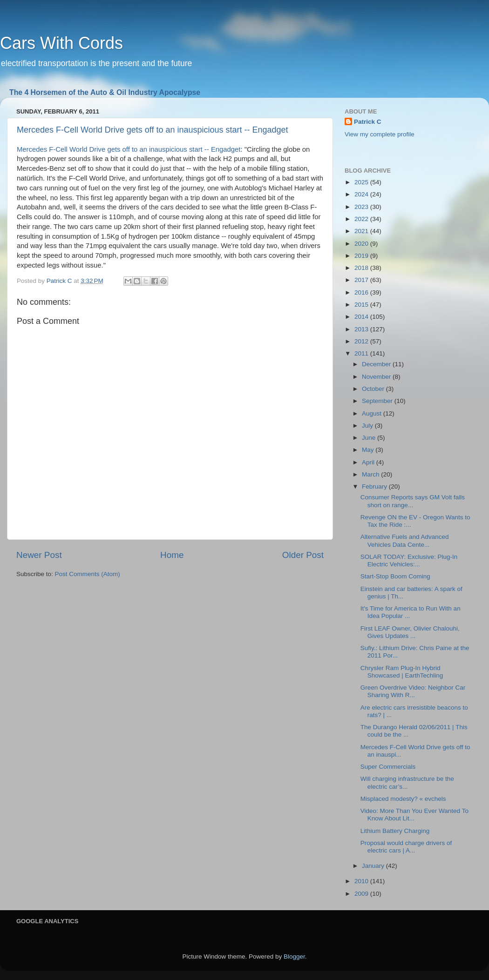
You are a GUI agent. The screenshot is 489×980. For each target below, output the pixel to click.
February (375, 487)
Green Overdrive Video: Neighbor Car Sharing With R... (413, 691)
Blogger (294, 957)
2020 (362, 244)
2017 (362, 280)
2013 (362, 329)
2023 (362, 207)
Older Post (303, 555)
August (373, 413)
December (377, 364)
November (377, 377)
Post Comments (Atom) (88, 574)
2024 (362, 194)
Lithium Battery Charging (395, 831)
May (369, 450)
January (374, 866)
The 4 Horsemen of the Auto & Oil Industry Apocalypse (105, 92)
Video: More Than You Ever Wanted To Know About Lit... (414, 815)
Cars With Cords (61, 43)
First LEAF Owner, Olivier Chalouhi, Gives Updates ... (410, 632)
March (371, 474)
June (370, 438)
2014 (362, 317)
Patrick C (368, 122)
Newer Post (39, 555)
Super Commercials (388, 767)
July (368, 426)
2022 (362, 219)
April (369, 462)
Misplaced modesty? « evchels (403, 799)
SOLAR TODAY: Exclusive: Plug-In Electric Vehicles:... (409, 560)
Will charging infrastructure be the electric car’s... (407, 782)
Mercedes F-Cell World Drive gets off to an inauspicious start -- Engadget (153, 130)
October (374, 389)
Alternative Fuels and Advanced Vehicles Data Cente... (405, 540)
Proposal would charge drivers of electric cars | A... (406, 847)
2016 (362, 292)
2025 (362, 182)
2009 (362, 894)
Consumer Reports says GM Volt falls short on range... (413, 501)
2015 (362, 305)
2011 (362, 353)
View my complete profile (380, 134)
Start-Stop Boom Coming (395, 576)
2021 (362, 231)
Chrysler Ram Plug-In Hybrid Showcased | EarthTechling (402, 672)
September (378, 401)
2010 (362, 881)
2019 (362, 256)
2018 (362, 268)
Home (172, 555)
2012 (362, 341)
